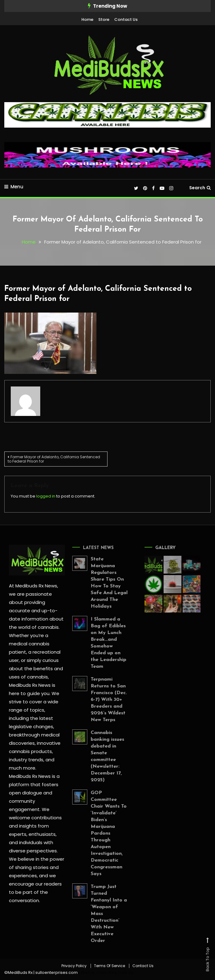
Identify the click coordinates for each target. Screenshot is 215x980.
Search (200, 188)
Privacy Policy (74, 966)
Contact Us (126, 19)
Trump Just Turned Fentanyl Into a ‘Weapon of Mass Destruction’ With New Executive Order (104, 914)
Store (104, 19)
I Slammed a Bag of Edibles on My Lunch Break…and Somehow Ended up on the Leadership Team (103, 643)
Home (87, 19)
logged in (46, 496)
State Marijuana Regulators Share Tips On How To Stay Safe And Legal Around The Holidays (104, 583)
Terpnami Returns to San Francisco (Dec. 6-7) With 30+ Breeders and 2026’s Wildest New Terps (104, 700)
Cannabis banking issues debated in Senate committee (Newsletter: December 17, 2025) (102, 756)
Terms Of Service (109, 966)
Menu (14, 187)
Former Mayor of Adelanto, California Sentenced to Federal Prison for (54, 459)
